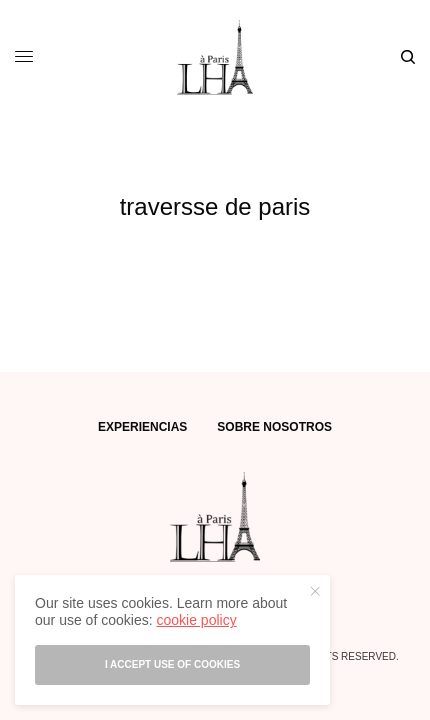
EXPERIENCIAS (142, 427)
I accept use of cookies (172, 664)
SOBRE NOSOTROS (274, 427)
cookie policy (196, 620)
